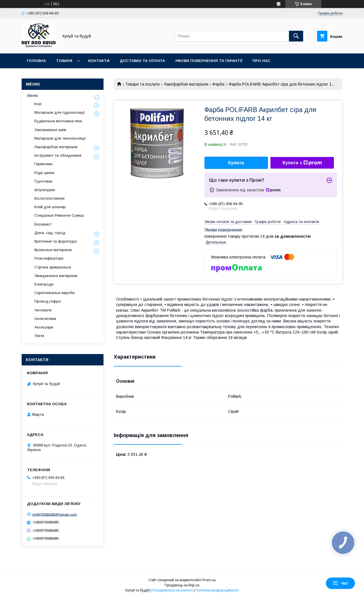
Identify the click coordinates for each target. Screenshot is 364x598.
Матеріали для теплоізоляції (60, 138)
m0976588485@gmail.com (55, 514)
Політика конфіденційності (217, 590)
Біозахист (43, 224)
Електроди (44, 284)
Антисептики (45, 319)
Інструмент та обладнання (58, 155)
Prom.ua (209, 580)
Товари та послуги (142, 84)
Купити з (302, 163)
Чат (340, 583)
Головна (36, 61)
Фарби (218, 84)
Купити (236, 163)
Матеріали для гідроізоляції (60, 112)
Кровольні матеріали (53, 250)
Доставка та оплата (142, 61)
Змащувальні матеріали (56, 276)
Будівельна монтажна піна (58, 121)
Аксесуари (44, 327)
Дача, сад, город (50, 233)
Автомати (43, 310)
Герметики (43, 164)
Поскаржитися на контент (172, 590)
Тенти (39, 336)
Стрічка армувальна (53, 267)
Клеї (38, 104)
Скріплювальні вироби (54, 293)
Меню (33, 96)
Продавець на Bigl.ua (182, 585)
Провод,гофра (47, 301)
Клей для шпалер (50, 207)
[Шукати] (296, 36)
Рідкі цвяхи (44, 173)
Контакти (99, 61)
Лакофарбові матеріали (186, 84)
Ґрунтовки (43, 181)
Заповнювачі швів (50, 130)
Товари (64, 61)
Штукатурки (45, 190)
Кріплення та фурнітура (55, 241)
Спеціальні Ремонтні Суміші (59, 215)
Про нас (261, 61)
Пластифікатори (49, 258)
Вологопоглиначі (49, 198)
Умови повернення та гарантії (209, 61)
